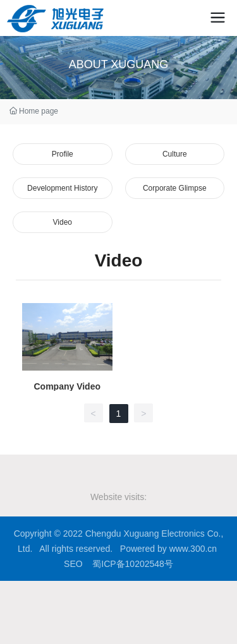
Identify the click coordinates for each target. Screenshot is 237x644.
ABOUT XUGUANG (119, 64)
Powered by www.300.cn (168, 549)
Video (63, 222)
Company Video (67, 386)
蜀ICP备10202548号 (133, 564)
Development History (62, 188)
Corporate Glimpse (175, 188)
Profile (63, 154)
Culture (175, 154)
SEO (73, 564)
